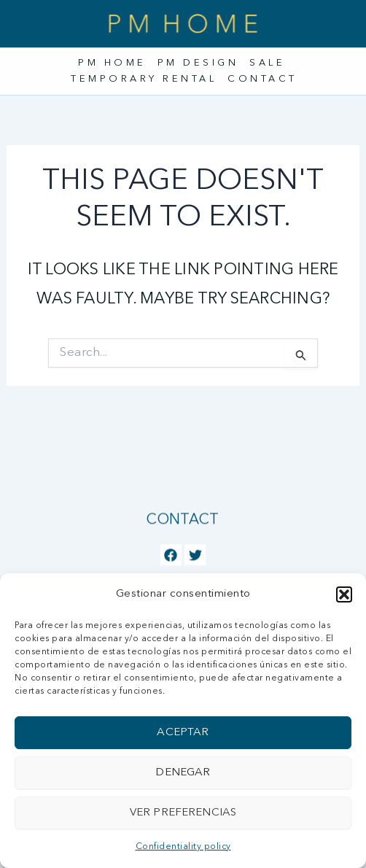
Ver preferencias (183, 813)
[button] (344, 594)
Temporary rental (144, 79)
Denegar (183, 773)
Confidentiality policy (183, 847)
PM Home (112, 63)
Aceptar (183, 733)
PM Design (198, 63)
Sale (267, 63)
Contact (262, 79)
